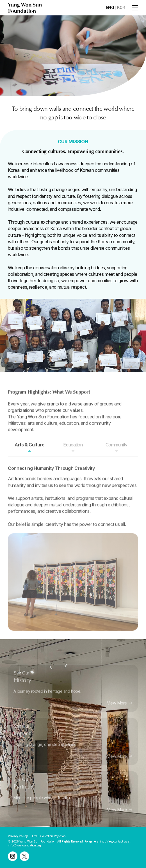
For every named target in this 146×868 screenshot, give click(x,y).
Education (73, 453)
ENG (110, 7)
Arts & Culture (29, 453)
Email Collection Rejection (49, 836)
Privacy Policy (18, 836)
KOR (121, 7)
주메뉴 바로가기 (0, 0)
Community (117, 453)
